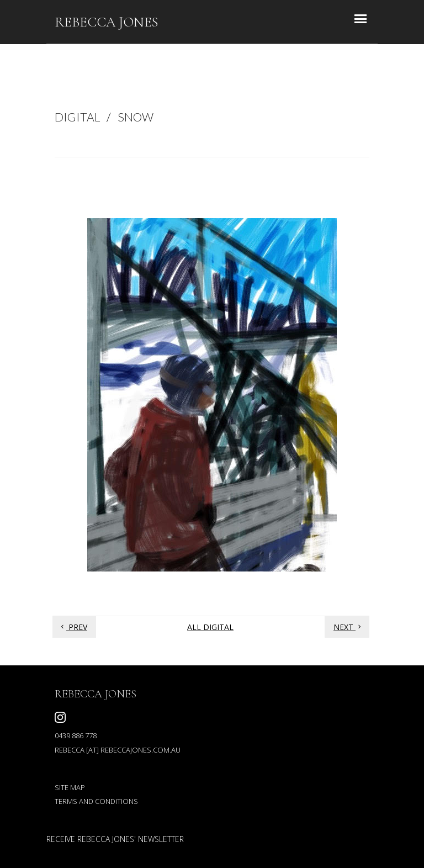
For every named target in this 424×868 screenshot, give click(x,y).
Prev (73, 627)
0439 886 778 (76, 735)
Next (348, 627)
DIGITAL (77, 117)
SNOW (136, 117)
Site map (70, 787)
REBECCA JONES (106, 22)
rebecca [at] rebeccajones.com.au (118, 750)
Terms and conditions (96, 801)
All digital (210, 627)
